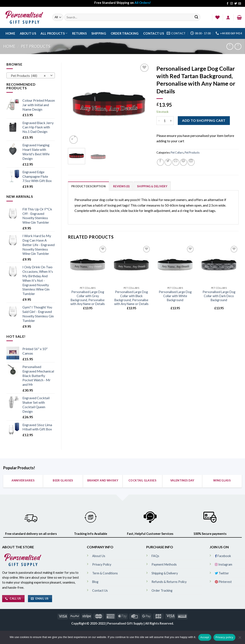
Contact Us (154, 33)
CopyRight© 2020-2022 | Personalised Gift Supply (107, 623)
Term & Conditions (105, 573)
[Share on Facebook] (160, 162)
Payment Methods (164, 564)
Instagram (224, 564)
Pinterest (223, 582)
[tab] (88, 186)
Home (10, 33)
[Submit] (196, 17)
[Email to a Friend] (176, 162)
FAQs (155, 556)
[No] (240, 639)
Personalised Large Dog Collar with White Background (175, 296)
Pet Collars (177, 153)
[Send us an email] (240, 4)
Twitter (222, 573)
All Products (54, 33)
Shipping (99, 33)
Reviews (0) (121, 186)
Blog (95, 582)
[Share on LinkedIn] (191, 162)
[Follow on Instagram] (232, 4)
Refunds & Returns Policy (169, 582)
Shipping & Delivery (152, 186)
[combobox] (31, 75)
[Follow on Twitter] (236, 4)
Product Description (88, 186)
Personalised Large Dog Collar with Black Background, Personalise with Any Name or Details (131, 298)
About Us (28, 33)
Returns (79, 33)
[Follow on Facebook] (227, 4)
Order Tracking (125, 33)
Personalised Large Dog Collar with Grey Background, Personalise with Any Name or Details (88, 298)
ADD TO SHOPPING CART (204, 120)
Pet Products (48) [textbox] (28, 76)
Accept (205, 637)
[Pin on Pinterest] (183, 162)
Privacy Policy (102, 564)
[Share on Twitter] (168, 162)
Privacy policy (224, 637)
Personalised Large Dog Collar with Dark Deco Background (219, 296)
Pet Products (36, 46)
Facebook (223, 556)
